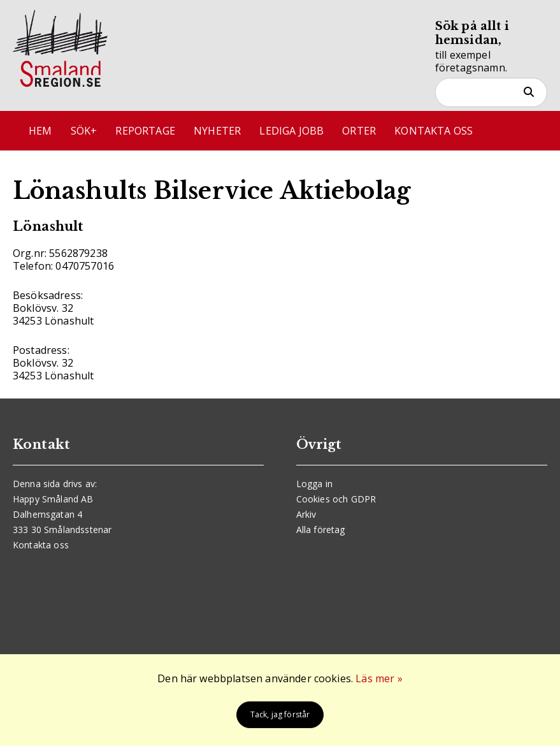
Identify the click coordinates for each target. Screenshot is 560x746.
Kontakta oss (434, 131)
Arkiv (306, 514)
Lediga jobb (291, 131)
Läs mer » (379, 678)
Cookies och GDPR (336, 499)
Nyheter (217, 131)
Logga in (314, 484)
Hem (40, 131)
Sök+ (84, 131)
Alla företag (321, 530)
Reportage (145, 131)
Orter (359, 131)
